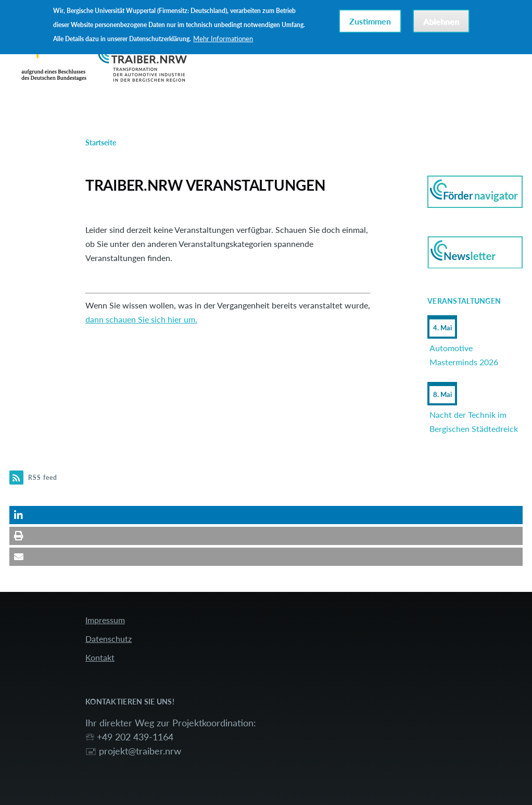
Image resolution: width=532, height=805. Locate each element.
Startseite (101, 143)
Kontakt (100, 657)
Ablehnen (441, 21)
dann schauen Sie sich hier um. (141, 319)
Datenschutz (109, 639)
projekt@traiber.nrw (140, 751)
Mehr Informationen (223, 39)
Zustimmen (370, 21)
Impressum (105, 620)
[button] (266, 515)
